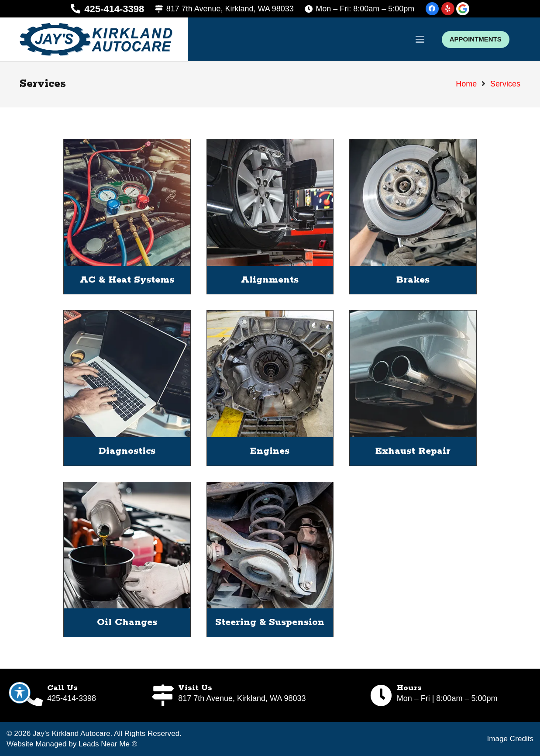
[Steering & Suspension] (270, 545)
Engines (270, 451)
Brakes (413, 280)
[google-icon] (463, 9)
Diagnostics (127, 451)
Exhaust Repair (413, 451)
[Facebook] (432, 9)
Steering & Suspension (270, 622)
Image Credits (510, 739)
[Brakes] (413, 203)
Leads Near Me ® (108, 744)
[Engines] (270, 374)
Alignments (270, 280)
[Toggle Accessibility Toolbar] (20, 693)
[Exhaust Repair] (413, 374)
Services (505, 84)
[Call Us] (33, 695)
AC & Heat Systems (127, 280)
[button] (420, 39)
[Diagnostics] (127, 374)
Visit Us (195, 688)
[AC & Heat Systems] (127, 203)
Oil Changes (127, 622)
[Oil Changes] (127, 545)
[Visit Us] (164, 695)
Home (466, 84)
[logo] (96, 40)
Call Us (62, 688)
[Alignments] (270, 203)
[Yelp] (448, 9)
